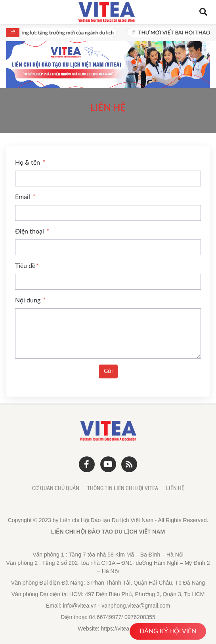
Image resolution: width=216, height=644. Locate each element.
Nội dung (30, 300)
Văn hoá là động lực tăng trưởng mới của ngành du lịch (67, 33)
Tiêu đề (27, 266)
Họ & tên (30, 163)
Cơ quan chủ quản (56, 488)
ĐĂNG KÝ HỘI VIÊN (168, 631)
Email (25, 197)
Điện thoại (32, 232)
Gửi (108, 371)
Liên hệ (175, 488)
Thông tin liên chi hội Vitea (123, 488)
